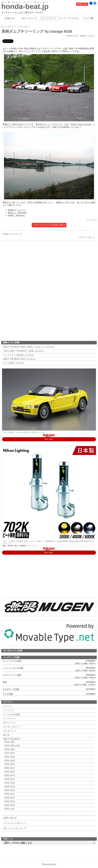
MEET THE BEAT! (11, 739)
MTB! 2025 (9, 809)
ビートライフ (48, 18)
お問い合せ (82, 4)
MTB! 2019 (9, 787)
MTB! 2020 (9, 790)
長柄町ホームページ (17, 210)
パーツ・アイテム (68, 18)
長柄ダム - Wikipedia (17, 213)
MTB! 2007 (9, 753)
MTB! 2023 (9, 802)
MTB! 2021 (9, 794)
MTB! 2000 (9, 742)
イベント (7, 706)
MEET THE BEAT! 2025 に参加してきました (29, 347)
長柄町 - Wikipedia (16, 215)
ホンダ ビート (9, 731)
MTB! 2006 (9, 749)
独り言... (7, 735)
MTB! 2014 (9, 775)
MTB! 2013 (9, 772)
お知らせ (10, 18)
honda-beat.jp (50, 864)
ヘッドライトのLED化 (18, 355)
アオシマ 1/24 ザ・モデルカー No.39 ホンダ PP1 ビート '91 (24, 432)
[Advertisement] (49, 271)
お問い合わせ (10, 818)
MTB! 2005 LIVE (12, 746)
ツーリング (22, 27)
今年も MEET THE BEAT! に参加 (23, 351)
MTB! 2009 (9, 761)
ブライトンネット (88, 237)
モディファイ (9, 723)
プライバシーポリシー (15, 823)
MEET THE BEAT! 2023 (19, 359)
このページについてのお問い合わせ (49, 225)
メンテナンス (9, 719)
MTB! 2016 (9, 783)
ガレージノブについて (15, 828)
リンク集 (88, 18)
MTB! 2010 (9, 764)
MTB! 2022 (9, 798)
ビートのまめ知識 (11, 714)
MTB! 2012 (9, 768)
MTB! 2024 (9, 805)
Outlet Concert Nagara (81, 124)
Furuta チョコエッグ (12, 234)
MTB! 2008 (9, 757)
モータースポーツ (11, 727)
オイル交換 (13, 363)
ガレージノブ (29, 18)
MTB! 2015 (9, 779)
